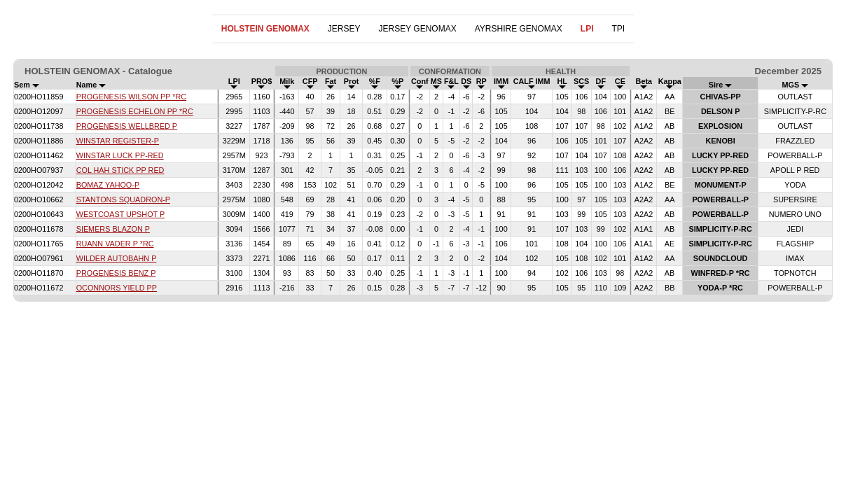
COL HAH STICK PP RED (120, 170)
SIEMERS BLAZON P (113, 229)
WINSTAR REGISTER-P (118, 141)
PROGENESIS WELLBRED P (127, 126)
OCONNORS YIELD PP (117, 288)
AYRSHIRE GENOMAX (519, 29)
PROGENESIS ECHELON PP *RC (135, 111)
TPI (618, 29)
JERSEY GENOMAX (418, 29)
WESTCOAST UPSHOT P (121, 214)
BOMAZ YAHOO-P (108, 185)
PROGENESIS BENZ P (116, 273)
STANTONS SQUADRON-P (123, 199)
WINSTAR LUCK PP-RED (120, 155)
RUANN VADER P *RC (115, 244)
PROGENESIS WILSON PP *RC (131, 97)
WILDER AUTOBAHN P (117, 258)
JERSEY (344, 29)
